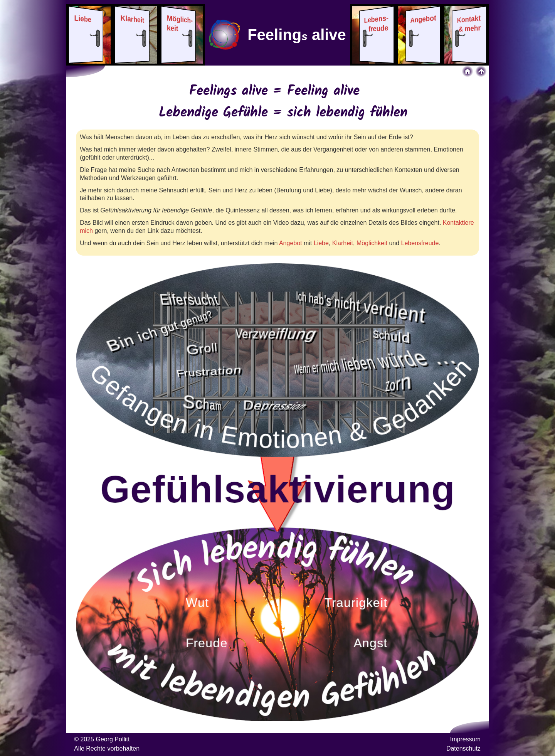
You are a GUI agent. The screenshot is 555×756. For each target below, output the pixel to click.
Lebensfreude (420, 243)
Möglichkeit (372, 243)
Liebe (321, 243)
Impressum (465, 739)
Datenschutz (463, 748)
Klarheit (343, 243)
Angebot (291, 243)
